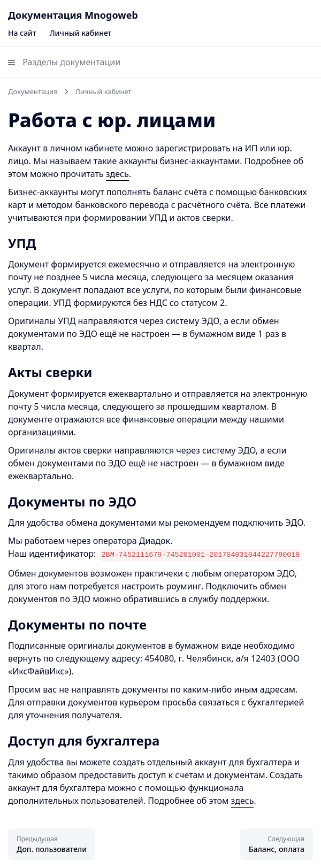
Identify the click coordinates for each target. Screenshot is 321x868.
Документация (33, 91)
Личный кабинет (81, 33)
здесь (117, 174)
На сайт (22, 33)
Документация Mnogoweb (73, 15)
